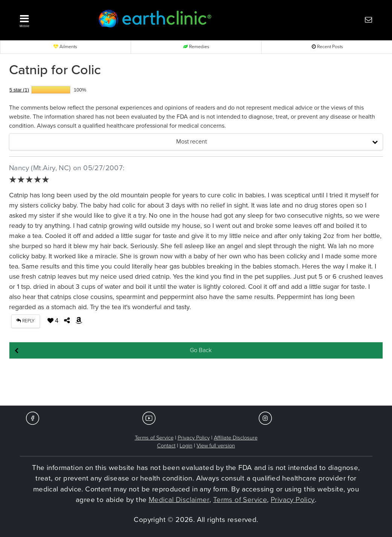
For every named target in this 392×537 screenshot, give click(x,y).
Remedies (196, 47)
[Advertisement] (196, 383)
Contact (166, 446)
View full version (216, 446)
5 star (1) (19, 90)
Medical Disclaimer (179, 500)
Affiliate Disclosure (236, 438)
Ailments (65, 47)
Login (186, 446)
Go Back (201, 350)
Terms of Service (154, 438)
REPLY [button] (25, 321)
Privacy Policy (194, 438)
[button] (49, 19)
